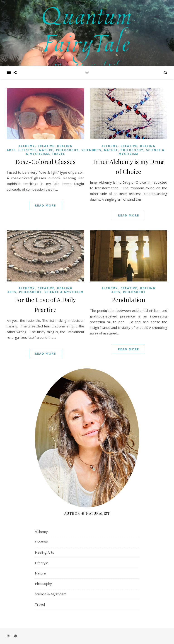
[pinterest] (15, 636)
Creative (46, 146)
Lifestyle (27, 150)
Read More (45, 205)
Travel (58, 154)
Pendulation (129, 300)
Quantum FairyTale (87, 27)
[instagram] (8, 636)
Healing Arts (45, 552)
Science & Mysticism (64, 292)
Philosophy (67, 150)
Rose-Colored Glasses (45, 162)
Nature (46, 150)
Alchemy (27, 146)
